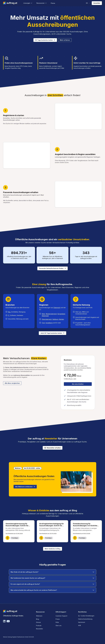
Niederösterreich (51, 314)
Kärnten (61, 319)
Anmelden (97, 3)
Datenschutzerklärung (85, 619)
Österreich (57, 308)
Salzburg (55, 319)
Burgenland (61, 314)
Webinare (39, 616)
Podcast (39, 626)
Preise (53, 3)
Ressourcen (42, 3)
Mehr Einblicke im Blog (53, 549)
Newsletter (40, 629)
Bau (9, 312)
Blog (38, 619)
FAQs (57, 622)
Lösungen (28, 3)
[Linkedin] (4, 621)
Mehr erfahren (65, 40)
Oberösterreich (47, 319)
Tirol (43, 323)
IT (9, 315)
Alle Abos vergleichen (12, 383)
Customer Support (61, 616)
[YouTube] (8, 621)
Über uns (58, 626)
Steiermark (45, 316)
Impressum (82, 622)
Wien (43, 314)
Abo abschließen (78, 384)
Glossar (38, 622)
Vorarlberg (49, 323)
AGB (80, 625)
